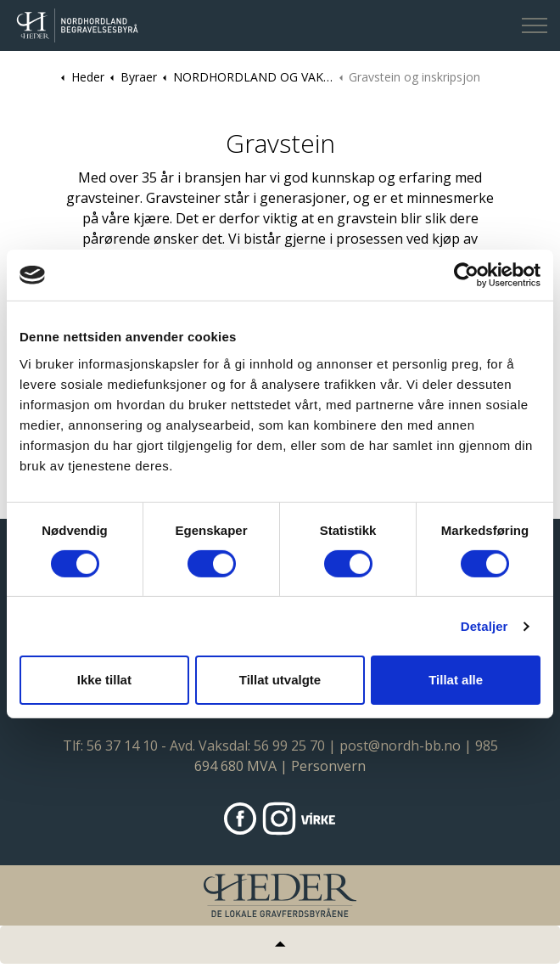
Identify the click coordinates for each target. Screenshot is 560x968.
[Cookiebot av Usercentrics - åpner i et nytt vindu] (466, 275)
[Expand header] (535, 25)
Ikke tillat (104, 680)
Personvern (328, 766)
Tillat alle (456, 680)
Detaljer (484, 626)
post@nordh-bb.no (400, 746)
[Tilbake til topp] (280, 945)
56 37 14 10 (122, 746)
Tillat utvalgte (280, 680)
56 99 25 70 (289, 746)
